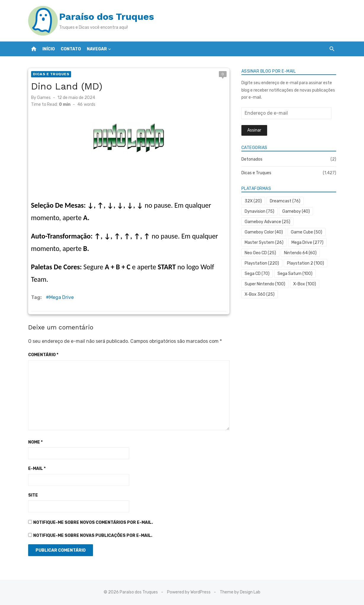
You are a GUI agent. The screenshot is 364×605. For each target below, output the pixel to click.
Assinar (254, 130)
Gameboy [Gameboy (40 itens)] (296, 211)
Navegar (97, 49)
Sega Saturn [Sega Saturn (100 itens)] (295, 274)
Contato (71, 49)
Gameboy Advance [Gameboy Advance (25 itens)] (267, 222)
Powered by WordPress (189, 592)
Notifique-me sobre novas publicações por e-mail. (93, 536)
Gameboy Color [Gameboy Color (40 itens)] (264, 232)
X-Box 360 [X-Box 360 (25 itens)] (260, 294)
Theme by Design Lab (240, 592)
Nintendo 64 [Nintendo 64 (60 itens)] (300, 253)
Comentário (43, 355)
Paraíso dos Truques (107, 17)
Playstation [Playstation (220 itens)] (262, 263)
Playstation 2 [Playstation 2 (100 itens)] (306, 263)
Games (44, 98)
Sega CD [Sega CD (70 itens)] (257, 274)
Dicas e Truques (51, 74)
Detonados (252, 159)
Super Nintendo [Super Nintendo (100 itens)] (265, 284)
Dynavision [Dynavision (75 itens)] (259, 211)
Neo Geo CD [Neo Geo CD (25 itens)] (260, 253)
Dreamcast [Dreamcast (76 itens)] (285, 201)
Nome (35, 442)
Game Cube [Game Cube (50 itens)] (307, 232)
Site (33, 495)
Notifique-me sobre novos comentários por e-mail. (93, 522)
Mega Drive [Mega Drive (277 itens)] (307, 243)
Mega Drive (61, 297)
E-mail (37, 469)
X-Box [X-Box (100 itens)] (305, 284)
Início (49, 49)
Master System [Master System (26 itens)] (264, 243)
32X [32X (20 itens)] (253, 201)
